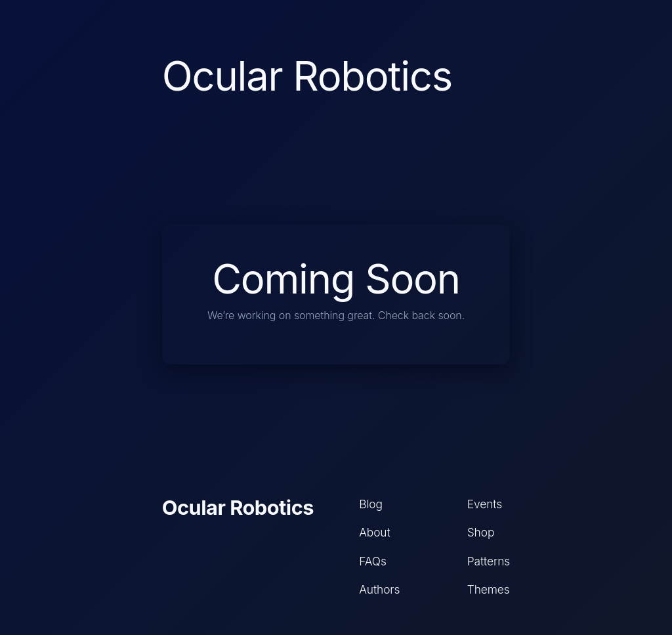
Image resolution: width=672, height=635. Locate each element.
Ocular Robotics (238, 507)
